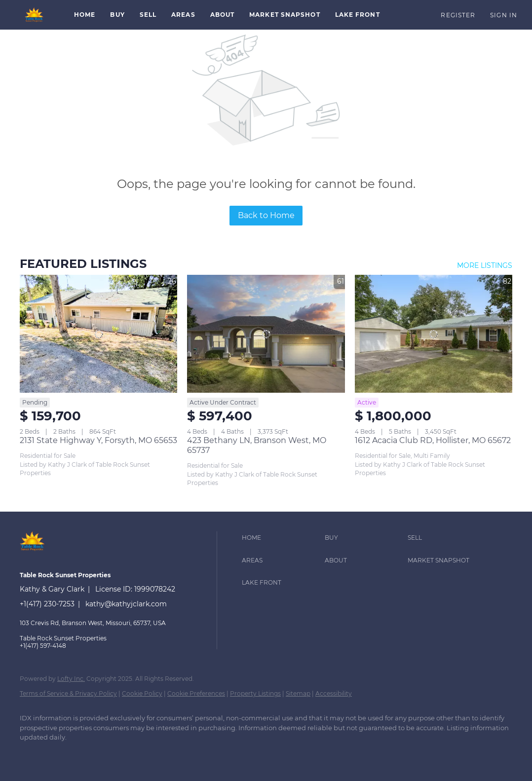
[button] (35, 15)
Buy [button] (117, 15)
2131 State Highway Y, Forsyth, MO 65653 (98, 440)
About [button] (223, 15)
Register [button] (458, 15)
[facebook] (32, 754)
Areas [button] (183, 15)
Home (85, 15)
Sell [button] (148, 15)
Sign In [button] (504, 15)
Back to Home (266, 215)
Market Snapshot (285, 15)
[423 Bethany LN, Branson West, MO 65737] (266, 334)
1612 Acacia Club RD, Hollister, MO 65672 (433, 440)
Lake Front (358, 15)
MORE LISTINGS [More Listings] (485, 265)
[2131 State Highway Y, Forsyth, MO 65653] (98, 334)
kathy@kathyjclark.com (126, 604)
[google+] (60, 754)
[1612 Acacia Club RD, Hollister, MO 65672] (434, 334)
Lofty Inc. (71, 679)
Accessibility (334, 693)
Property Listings (255, 693)
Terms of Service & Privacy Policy (68, 693)
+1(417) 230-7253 (47, 604)
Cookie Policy (142, 693)
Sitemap (298, 693)
